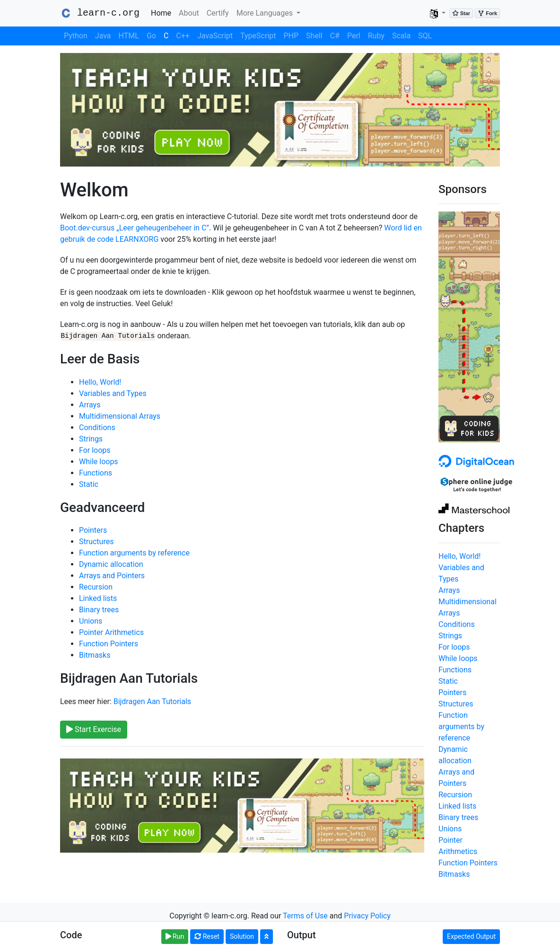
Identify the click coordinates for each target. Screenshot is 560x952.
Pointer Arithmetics (111, 632)
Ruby (376, 36)
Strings (91, 438)
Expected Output (471, 936)
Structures (96, 542)
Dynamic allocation (111, 564)
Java (103, 36)
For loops (95, 450)
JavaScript (215, 36)
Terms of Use (305, 916)
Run (175, 936)
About (189, 13)
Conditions (97, 427)
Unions (91, 621)
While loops (99, 461)
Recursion (96, 587)
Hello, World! (100, 382)
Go (151, 36)
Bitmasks (95, 655)
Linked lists (98, 598)
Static (89, 484)
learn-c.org (100, 13)
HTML (129, 36)
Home (163, 12)
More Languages (266, 13)
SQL (425, 36)
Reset (207, 936)
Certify (218, 13)
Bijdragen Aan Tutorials (152, 701)
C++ (183, 36)
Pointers (93, 530)
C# (335, 36)
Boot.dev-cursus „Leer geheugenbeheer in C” (135, 228)
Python (76, 36)
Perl (354, 36)
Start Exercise (94, 729)
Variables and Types (113, 393)
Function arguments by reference (134, 553)
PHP (291, 36)
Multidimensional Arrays (120, 416)
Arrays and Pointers (112, 576)
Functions (96, 472)
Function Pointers (109, 644)
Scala (401, 36)
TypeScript (258, 36)
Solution (242, 936)
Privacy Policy (367, 916)
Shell (314, 36)
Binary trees (99, 610)
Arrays (90, 404)
